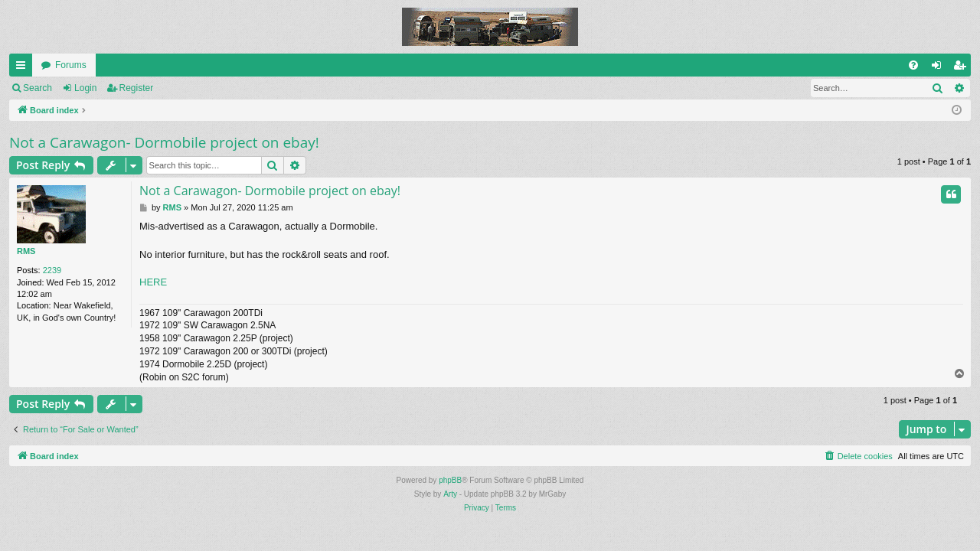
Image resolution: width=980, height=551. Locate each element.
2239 (52, 270)
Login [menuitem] (940, 68)
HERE (153, 282)
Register (137, 88)
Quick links (24, 68)
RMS (26, 251)
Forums (71, 65)
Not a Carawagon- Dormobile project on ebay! (164, 142)
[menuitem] (913, 65)
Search (38, 88)
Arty (450, 494)
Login (85, 88)
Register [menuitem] (963, 68)
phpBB (450, 480)
